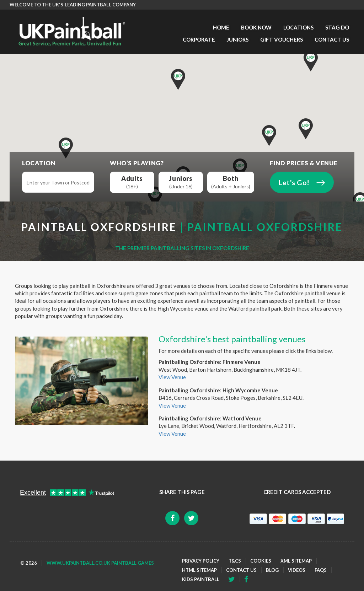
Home (221, 27)
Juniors (238, 39)
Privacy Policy (201, 561)
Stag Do (337, 27)
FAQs (321, 570)
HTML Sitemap (199, 570)
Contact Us (332, 39)
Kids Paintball (201, 579)
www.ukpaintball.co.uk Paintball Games (100, 563)
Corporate (199, 39)
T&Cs (235, 561)
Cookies (261, 561)
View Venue (172, 377)
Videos (297, 570)
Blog (272, 570)
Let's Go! (294, 182)
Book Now (256, 27)
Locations (298, 27)
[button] (311, 61)
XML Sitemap (296, 561)
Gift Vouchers (282, 39)
